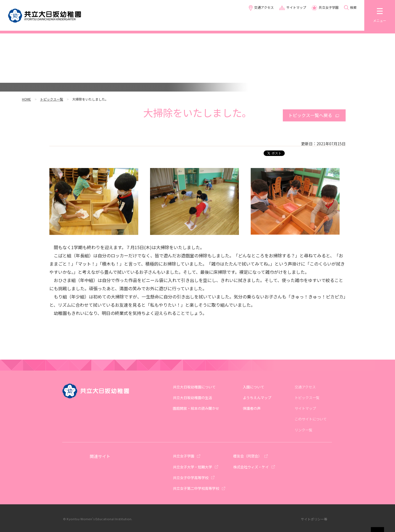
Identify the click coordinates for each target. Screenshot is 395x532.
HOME (26, 99)
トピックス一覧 (52, 99)
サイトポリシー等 (314, 519)
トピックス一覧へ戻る (310, 115)
